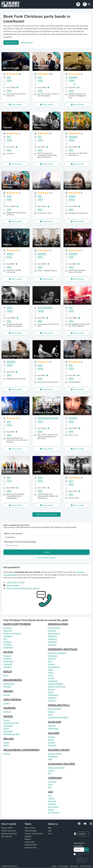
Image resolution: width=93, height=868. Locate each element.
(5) (75, 84)
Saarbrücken (53, 729)
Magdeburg (53, 756)
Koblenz (51, 712)
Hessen (7, 720)
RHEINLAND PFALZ (59, 705)
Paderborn (52, 698)
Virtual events (30, 842)
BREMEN (8, 691)
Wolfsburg (52, 642)
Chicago (51, 798)
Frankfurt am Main (11, 723)
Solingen (52, 701)
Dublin (6, 745)
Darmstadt (8, 731)
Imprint (54, 866)
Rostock (7, 754)
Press (50, 834)
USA (50, 792)
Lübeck (51, 770)
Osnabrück (52, 639)
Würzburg (8, 667)
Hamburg (7, 712)
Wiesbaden (8, 726)
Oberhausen (53, 695)
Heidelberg (8, 636)
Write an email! (13, 585)
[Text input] (79, 850)
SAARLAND (55, 722)
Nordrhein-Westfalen (57, 653)
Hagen (51, 670)
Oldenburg (52, 636)
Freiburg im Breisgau (12, 633)
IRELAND (9, 739)
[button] (87, 4)
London (7, 703)
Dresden (52, 743)
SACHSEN (54, 733)
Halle (50, 759)
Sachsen (51, 737)
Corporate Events (31, 845)
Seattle (51, 810)
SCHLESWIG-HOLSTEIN (61, 764)
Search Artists (11, 43)
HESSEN (8, 716)
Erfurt (50, 784)
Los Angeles (53, 807)
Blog (50, 828)
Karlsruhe (7, 628)
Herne (51, 675)
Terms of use (74, 866)
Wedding (28, 836)
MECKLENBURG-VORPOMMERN (21, 750)
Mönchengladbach (56, 684)
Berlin (6, 675)
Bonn (50, 661)
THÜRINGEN (55, 778)
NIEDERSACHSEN (58, 624)
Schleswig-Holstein (56, 768)
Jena (50, 787)
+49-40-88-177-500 (15, 582)
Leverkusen (53, 681)
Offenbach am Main (11, 734)
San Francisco (54, 812)
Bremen (7, 695)
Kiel (50, 773)
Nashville (52, 804)
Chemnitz (52, 745)
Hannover (52, 631)
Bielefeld (52, 659)
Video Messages (31, 831)
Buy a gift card (7, 836)
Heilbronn (8, 642)
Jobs (50, 831)
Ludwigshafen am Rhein (58, 717)
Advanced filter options (47, 558)
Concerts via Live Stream (34, 834)
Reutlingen (8, 647)
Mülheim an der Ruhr (57, 687)
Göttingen (52, 645)
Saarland (52, 726)
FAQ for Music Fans (9, 831)
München (7, 656)
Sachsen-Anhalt (55, 754)
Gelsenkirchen (54, 667)
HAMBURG (10, 708)
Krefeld (51, 678)
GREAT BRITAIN (12, 700)
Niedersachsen (54, 628)
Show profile (17, 105)
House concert (30, 828)
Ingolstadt (8, 664)
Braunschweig (54, 633)
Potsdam (7, 687)
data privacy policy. (82, 861)
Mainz (50, 715)
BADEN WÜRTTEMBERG (17, 624)
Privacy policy (63, 866)
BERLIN (8, 672)
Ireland (6, 743)
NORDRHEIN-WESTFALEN (63, 649)
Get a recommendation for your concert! (23, 588)
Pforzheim (8, 645)
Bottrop (51, 664)
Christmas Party (31, 848)
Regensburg (9, 661)
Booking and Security (9, 834)
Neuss (51, 692)
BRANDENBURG (13, 680)
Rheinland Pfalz (55, 709)
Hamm (51, 673)
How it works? (27, 42)
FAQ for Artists (7, 828)
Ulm (5, 639)
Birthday (28, 839)
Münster (52, 689)
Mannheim (8, 631)
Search (47, 552)
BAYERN (8, 652)
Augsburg (8, 659)
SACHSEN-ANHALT (59, 750)
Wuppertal (53, 656)
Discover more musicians (46, 515)
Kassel (6, 729)
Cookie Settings (86, 866)
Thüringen (52, 782)
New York (52, 801)
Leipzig (51, 740)
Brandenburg (9, 684)
